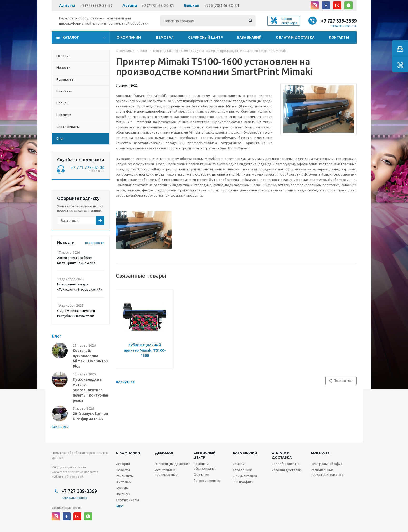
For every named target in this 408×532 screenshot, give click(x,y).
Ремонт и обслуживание (205, 466)
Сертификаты (127, 500)
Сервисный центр (205, 37)
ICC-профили (243, 482)
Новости (123, 470)
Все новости (95, 243)
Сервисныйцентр (205, 455)
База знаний (249, 37)
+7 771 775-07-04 (87, 168)
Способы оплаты (285, 464)
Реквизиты (125, 476)
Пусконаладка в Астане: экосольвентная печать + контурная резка (90, 390)
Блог (120, 506)
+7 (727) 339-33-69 (96, 5)
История (123, 464)
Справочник (242, 470)
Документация (245, 476)
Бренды (122, 488)
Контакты (339, 37)
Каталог (71, 37)
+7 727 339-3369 (339, 21)
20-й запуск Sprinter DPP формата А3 (91, 416)
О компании (129, 37)
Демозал (164, 37)
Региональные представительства (327, 472)
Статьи (239, 464)
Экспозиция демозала (173, 464)
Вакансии (123, 494)
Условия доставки (286, 470)
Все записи (60, 427)
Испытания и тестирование (166, 472)
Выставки (124, 482)
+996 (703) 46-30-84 (221, 5)
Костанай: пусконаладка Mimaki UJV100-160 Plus (90, 358)
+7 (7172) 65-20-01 (158, 5)
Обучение (201, 474)
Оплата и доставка (295, 37)
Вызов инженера (207, 481)
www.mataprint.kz (65, 472)
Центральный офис (327, 464)
